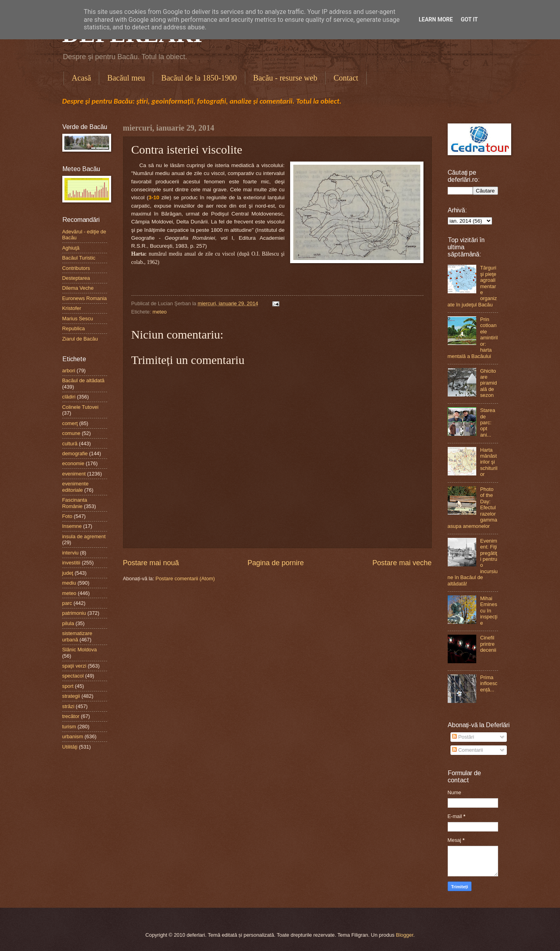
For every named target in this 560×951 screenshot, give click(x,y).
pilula (68, 623)
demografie (75, 453)
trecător (71, 716)
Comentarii (468, 750)
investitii (71, 563)
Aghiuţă (71, 248)
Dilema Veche (78, 288)
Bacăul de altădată (84, 380)
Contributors (76, 268)
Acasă (82, 78)
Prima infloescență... (489, 683)
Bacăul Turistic (79, 258)
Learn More (436, 19)
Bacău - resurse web (285, 78)
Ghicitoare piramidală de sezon (489, 383)
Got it (469, 19)
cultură (70, 444)
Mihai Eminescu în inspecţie (489, 611)
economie (73, 463)
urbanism (73, 736)
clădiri (69, 397)
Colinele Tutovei (81, 407)
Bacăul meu (126, 78)
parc (67, 603)
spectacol (73, 676)
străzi (68, 706)
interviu (71, 553)
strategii (71, 696)
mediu (69, 583)
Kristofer (72, 308)
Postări (463, 737)
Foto (67, 516)
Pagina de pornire (275, 563)
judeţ (68, 573)
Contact (346, 78)
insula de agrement (84, 536)
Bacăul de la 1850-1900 (199, 78)
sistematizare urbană (77, 636)
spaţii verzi (74, 666)
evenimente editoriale (76, 487)
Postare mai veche (402, 563)
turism (69, 727)
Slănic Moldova (80, 650)
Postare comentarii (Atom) (185, 578)
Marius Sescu (78, 319)
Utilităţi (70, 747)
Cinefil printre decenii (488, 644)
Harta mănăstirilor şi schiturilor (489, 462)
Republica (74, 328)
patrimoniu (74, 613)
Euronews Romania (85, 298)
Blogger (405, 935)
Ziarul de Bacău (80, 339)
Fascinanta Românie (75, 503)
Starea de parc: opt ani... (488, 423)
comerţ (70, 423)
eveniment (74, 474)
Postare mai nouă (151, 563)
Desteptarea (76, 278)
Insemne (72, 526)
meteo (160, 312)
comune (71, 433)
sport (68, 686)
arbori (69, 371)
